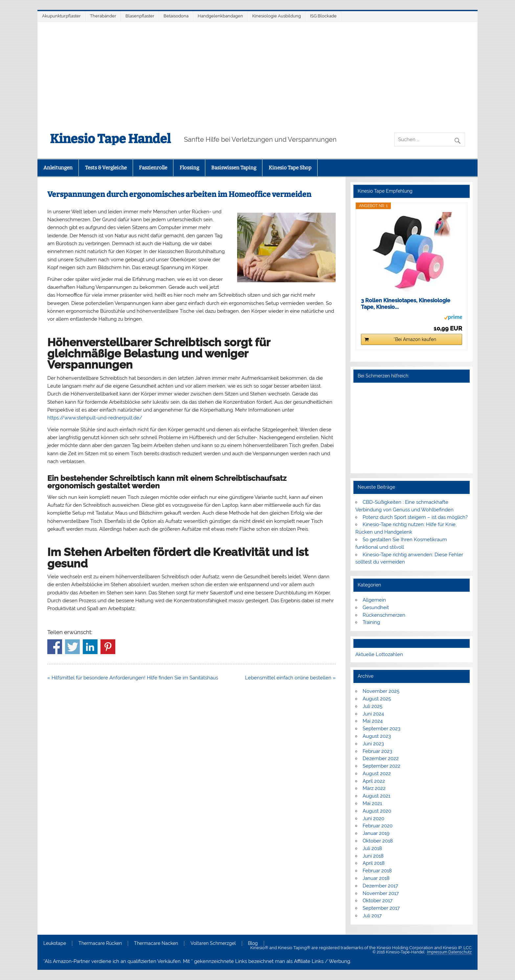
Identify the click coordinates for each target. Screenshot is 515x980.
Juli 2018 (372, 848)
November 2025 (381, 691)
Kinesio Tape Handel (110, 139)
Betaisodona (176, 16)
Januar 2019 (376, 833)
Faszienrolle (153, 168)
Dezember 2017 (380, 886)
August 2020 (377, 811)
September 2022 (381, 766)
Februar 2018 (377, 871)
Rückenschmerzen (384, 615)
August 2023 (377, 736)
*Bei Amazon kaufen (415, 339)
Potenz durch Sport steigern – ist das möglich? (415, 517)
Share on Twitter (72, 647)
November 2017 (381, 893)
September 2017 (381, 908)
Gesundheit (376, 607)
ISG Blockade (323, 16)
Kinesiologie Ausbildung (277, 16)
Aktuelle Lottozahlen (379, 654)
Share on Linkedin (90, 647)
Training (371, 622)
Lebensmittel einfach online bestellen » (290, 678)
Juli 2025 (372, 706)
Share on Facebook (55, 647)
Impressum (437, 952)
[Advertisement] (257, 71)
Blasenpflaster (140, 16)
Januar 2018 (376, 878)
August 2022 (377, 774)
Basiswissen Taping (234, 168)
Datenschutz (460, 952)
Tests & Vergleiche (106, 168)
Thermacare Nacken (156, 944)
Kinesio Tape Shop (290, 168)
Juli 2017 (372, 916)
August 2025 (377, 699)
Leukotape (55, 944)
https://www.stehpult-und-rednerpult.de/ (95, 418)
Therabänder (103, 16)
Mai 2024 (373, 721)
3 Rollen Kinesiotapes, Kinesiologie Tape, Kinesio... (406, 304)
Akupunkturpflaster (61, 16)
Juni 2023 (373, 744)
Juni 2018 (373, 856)
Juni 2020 (373, 819)
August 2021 (376, 796)
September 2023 (381, 729)
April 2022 (374, 781)
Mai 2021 (372, 803)
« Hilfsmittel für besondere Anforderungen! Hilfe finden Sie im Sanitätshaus (133, 678)
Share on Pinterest (108, 647)
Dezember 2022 (381, 758)
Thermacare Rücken (100, 944)
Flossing (189, 168)
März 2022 (374, 788)
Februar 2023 (377, 751)
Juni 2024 (373, 714)
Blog (253, 944)
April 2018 (374, 863)
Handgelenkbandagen (220, 16)
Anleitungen (58, 168)
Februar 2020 (378, 826)
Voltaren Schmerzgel (213, 944)
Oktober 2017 (378, 901)
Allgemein (374, 600)
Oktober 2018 (378, 841)
